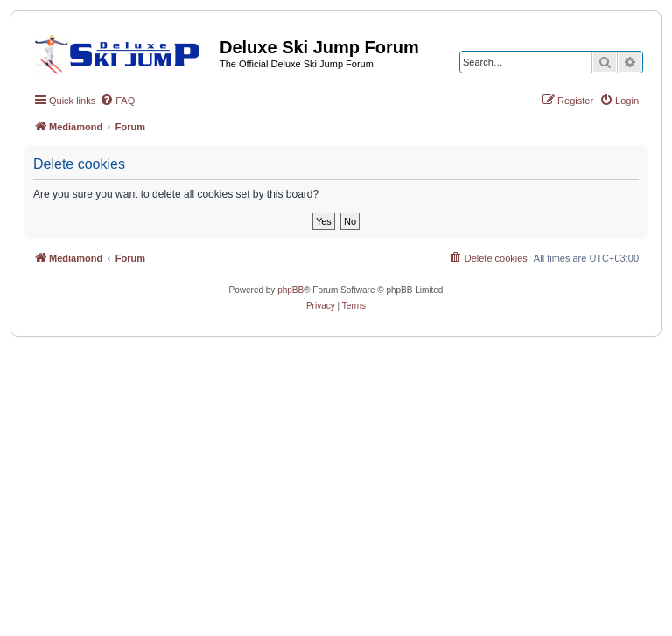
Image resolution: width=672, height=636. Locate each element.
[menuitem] (117, 101)
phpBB (290, 290)
